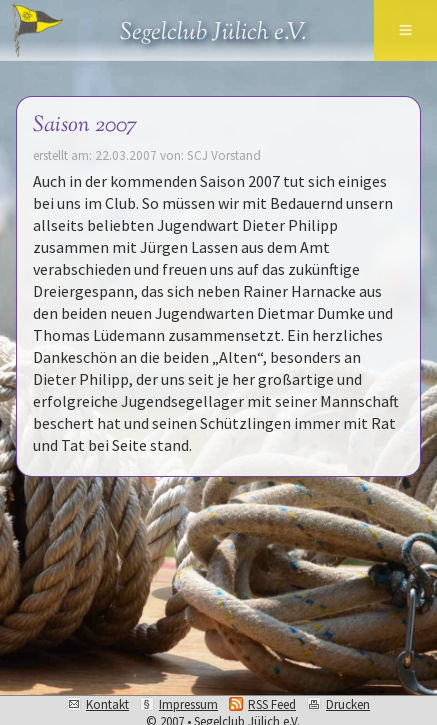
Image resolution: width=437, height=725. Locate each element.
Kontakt (107, 704)
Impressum (188, 704)
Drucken (348, 704)
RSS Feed (272, 704)
